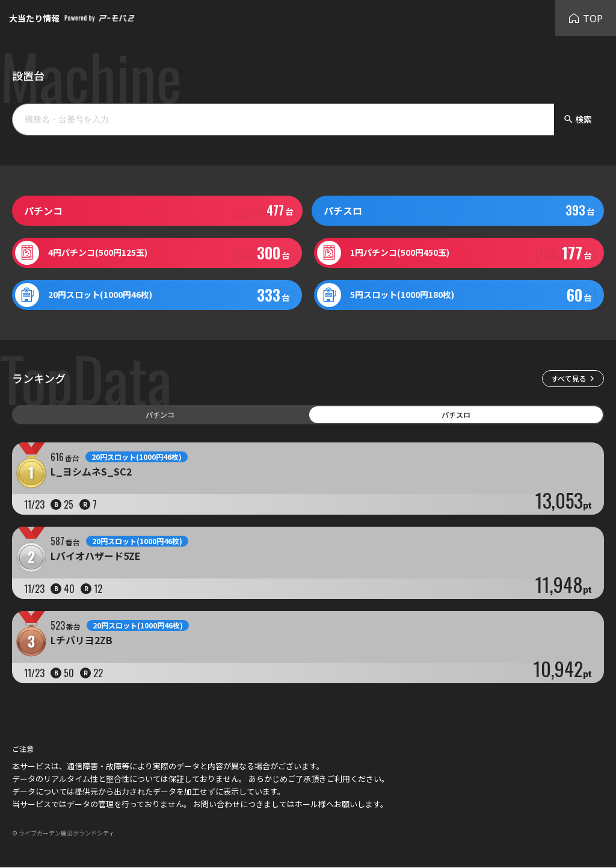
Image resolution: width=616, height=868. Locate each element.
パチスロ (456, 414)
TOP (586, 18)
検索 (577, 119)
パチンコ (160, 414)
